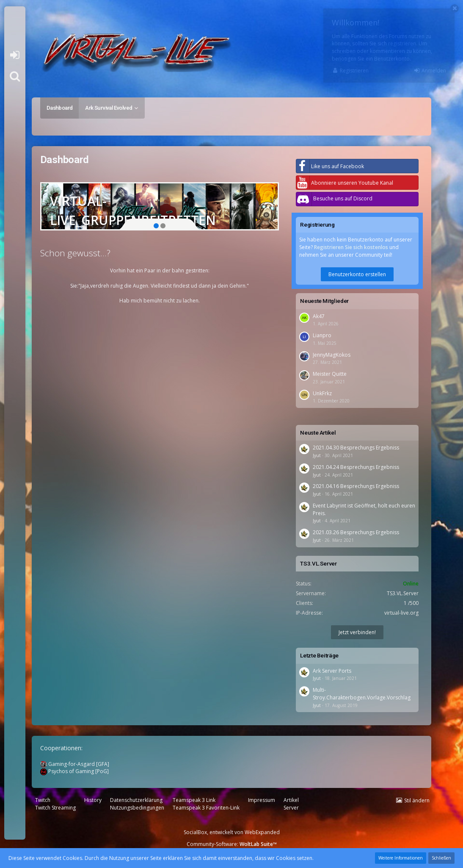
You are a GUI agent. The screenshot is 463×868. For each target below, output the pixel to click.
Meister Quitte (330, 374)
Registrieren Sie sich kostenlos (351, 247)
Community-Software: (232, 844)
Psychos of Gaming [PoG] (74, 771)
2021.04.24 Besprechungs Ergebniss (356, 467)
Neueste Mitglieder (324, 301)
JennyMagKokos (332, 355)
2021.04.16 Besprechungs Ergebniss (356, 486)
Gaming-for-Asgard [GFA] (75, 764)
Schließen (441, 858)
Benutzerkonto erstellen (357, 274)
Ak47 (319, 316)
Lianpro (322, 335)
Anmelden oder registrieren (15, 55)
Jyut (317, 455)
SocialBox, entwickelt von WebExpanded (232, 832)
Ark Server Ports (332, 671)
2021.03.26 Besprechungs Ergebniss (356, 532)
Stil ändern (417, 800)
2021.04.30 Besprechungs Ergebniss (356, 448)
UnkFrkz (322, 393)
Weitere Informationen (401, 858)
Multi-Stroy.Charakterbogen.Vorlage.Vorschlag (362, 694)
